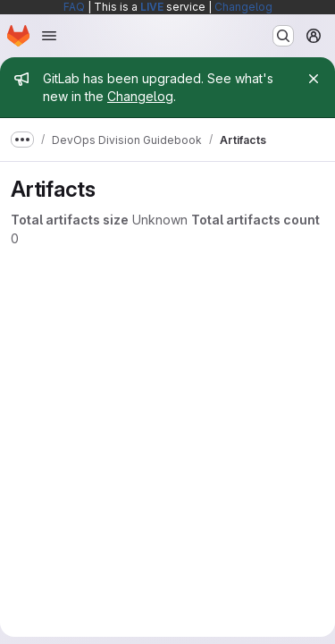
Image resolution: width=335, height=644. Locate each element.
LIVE (152, 7)
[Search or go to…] (283, 36)
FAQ (74, 7)
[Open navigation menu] (49, 36)
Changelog (243, 7)
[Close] (314, 79)
